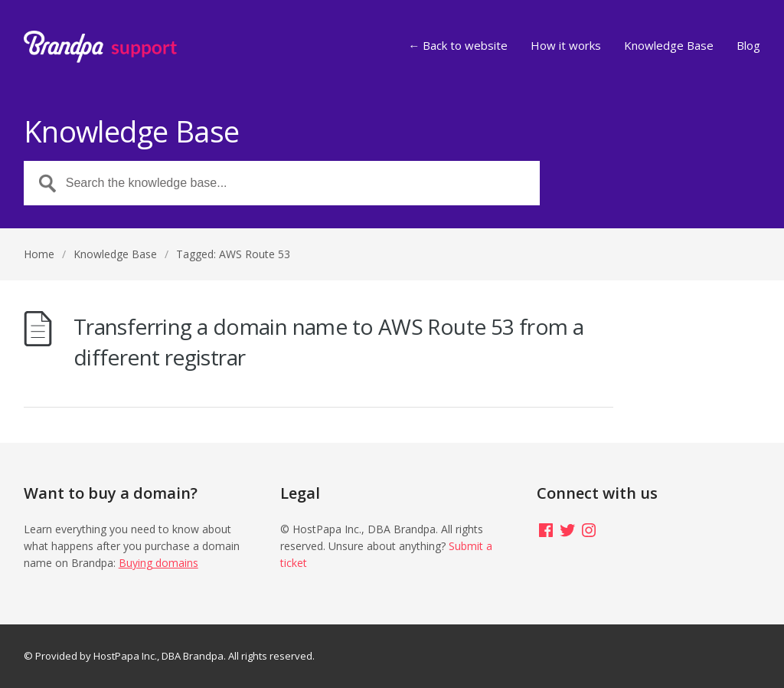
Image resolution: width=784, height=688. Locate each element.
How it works (566, 46)
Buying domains (158, 563)
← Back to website (458, 46)
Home (39, 254)
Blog (748, 46)
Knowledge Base (669, 46)
